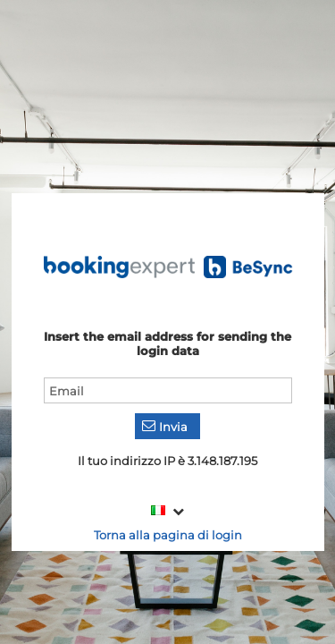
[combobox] (167, 511)
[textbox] (168, 390)
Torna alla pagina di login (168, 535)
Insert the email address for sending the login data (167, 343)
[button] (167, 426)
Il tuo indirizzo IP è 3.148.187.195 (167, 461)
